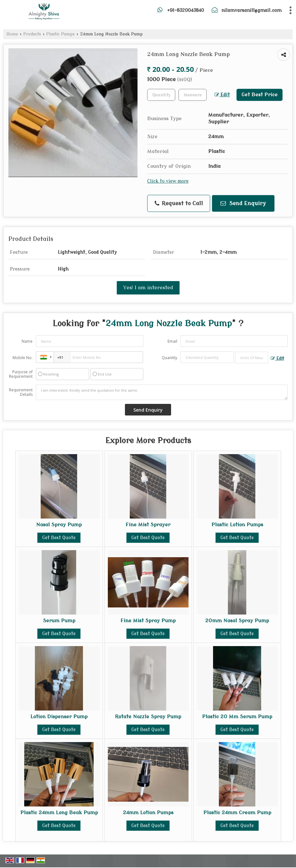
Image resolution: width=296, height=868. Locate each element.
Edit (222, 95)
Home (12, 34)
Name (27, 341)
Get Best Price (260, 95)
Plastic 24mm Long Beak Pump (59, 813)
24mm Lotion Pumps (148, 813)
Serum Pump (59, 621)
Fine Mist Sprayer (148, 525)
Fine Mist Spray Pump (148, 621)
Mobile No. (23, 358)
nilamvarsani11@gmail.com (251, 10)
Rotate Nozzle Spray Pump (148, 717)
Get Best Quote (59, 538)
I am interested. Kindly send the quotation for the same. (162, 392)
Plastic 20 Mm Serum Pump (237, 717)
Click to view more (168, 181)
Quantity (169, 358)
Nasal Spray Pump (59, 525)
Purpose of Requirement (21, 374)
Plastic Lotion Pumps (237, 525)
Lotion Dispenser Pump (59, 717)
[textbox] (193, 95)
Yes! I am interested (148, 288)
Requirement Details (21, 392)
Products (32, 34)
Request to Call (179, 204)
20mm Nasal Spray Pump (237, 621)
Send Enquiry (243, 203)
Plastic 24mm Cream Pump (237, 813)
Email (172, 341)
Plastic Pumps (60, 34)
